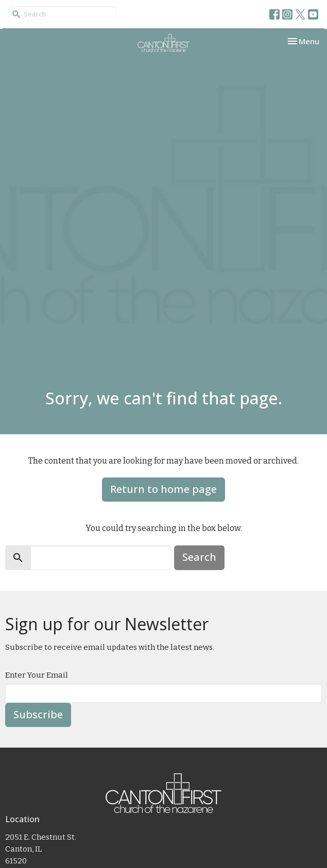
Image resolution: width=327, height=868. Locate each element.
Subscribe (38, 714)
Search (199, 557)
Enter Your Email (37, 675)
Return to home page (163, 489)
